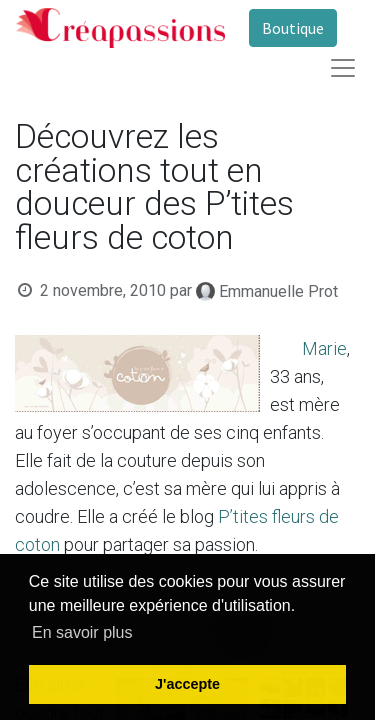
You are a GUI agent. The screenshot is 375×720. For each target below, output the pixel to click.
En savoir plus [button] (82, 632)
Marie (324, 348)
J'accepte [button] (187, 684)
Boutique (293, 28)
